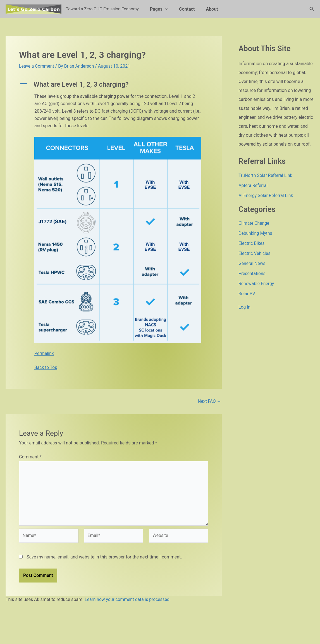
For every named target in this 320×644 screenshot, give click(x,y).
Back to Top (46, 367)
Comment (30, 457)
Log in (244, 307)
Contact (183, 9)
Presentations (252, 274)
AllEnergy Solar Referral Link (266, 196)
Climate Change (254, 223)
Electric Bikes (252, 243)
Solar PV (247, 294)
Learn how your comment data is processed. (129, 601)
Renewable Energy (257, 284)
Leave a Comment (37, 66)
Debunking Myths (256, 233)
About (206, 9)
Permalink (44, 353)
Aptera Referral (253, 185)
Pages (158, 9)
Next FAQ (209, 401)
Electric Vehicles (255, 253)
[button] (164, 9)
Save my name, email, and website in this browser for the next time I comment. (104, 559)
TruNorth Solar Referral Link (266, 175)
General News (252, 263)
